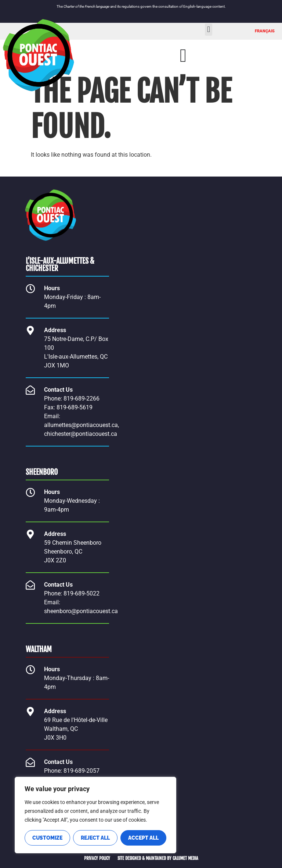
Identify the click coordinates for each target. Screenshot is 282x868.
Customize (47, 838)
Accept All (143, 838)
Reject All (95, 838)
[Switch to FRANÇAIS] (265, 31)
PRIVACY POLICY (97, 858)
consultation (168, 6)
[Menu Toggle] (183, 56)
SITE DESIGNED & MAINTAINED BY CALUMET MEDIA (158, 858)
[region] (95, 815)
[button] (208, 30)
